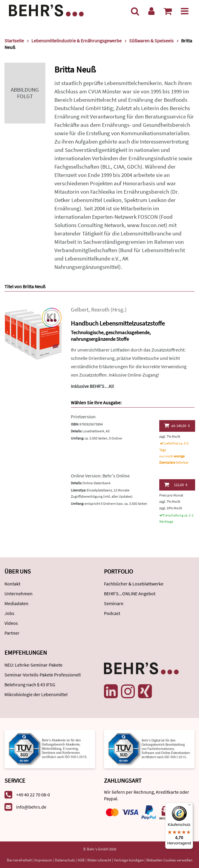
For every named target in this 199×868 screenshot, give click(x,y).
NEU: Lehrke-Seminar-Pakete (33, 665)
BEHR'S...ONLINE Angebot (130, 593)
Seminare (114, 603)
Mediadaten (16, 603)
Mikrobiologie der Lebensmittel (36, 694)
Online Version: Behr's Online (100, 476)
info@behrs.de (31, 807)
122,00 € (176, 485)
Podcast (112, 613)
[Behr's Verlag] (46, 10)
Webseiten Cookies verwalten (169, 860)
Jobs (9, 613)
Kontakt (12, 584)
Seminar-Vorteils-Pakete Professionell (43, 675)
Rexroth (100, 310)
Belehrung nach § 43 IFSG (30, 684)
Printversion (83, 417)
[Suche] (135, 11)
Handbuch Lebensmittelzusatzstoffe (118, 323)
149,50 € (177, 425)
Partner (12, 633)
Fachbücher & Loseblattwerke (134, 584)
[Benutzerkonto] (151, 11)
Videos (11, 623)
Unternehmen (19, 593)
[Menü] (185, 11)
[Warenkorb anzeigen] (168, 11)
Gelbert (80, 310)
